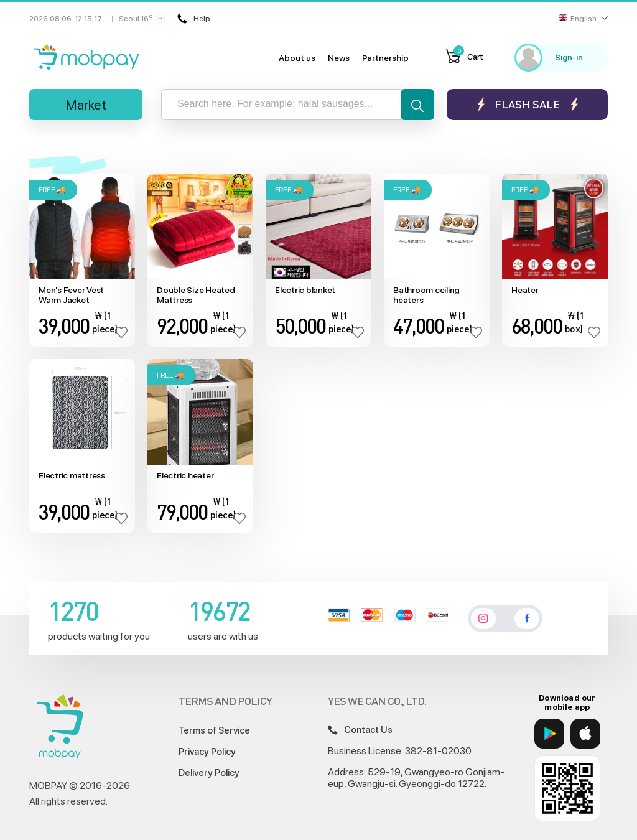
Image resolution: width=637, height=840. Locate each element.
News (339, 58)
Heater (525, 290)
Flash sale (527, 104)
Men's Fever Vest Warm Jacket (71, 295)
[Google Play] (549, 734)
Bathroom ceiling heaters (426, 295)
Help (194, 19)
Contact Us (360, 730)
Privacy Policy (207, 752)
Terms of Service (214, 730)
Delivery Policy (209, 773)
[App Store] (585, 734)
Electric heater (185, 475)
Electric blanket (305, 290)
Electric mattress (72, 475)
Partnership (385, 58)
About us (297, 58)
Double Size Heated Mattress (196, 295)
